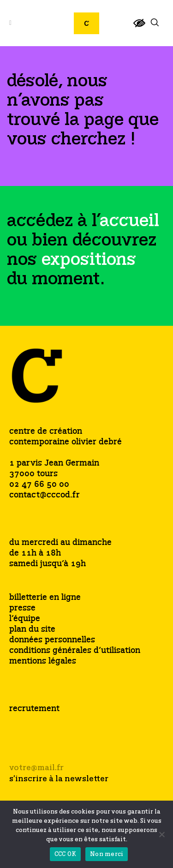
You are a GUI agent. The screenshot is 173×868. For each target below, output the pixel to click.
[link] (139, 27)
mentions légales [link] (43, 661)
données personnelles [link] (52, 640)
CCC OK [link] (66, 854)
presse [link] (22, 608)
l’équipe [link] (25, 619)
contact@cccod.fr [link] (45, 495)
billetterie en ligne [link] (45, 598)
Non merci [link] (107, 854)
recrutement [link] (34, 709)
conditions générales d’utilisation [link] (75, 651)
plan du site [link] (32, 630)
